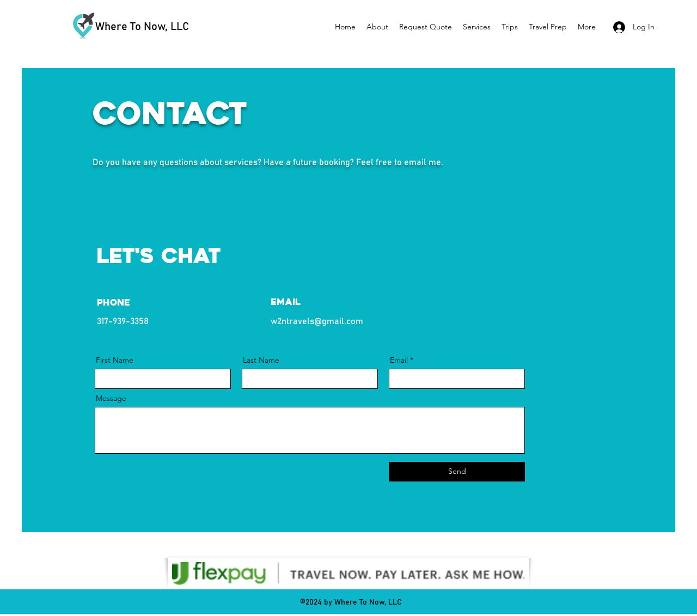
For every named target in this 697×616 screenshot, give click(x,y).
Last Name (261, 360)
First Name (115, 360)
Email (399, 360)
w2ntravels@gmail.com (317, 321)
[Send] (457, 472)
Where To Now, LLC (142, 27)
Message (111, 398)
